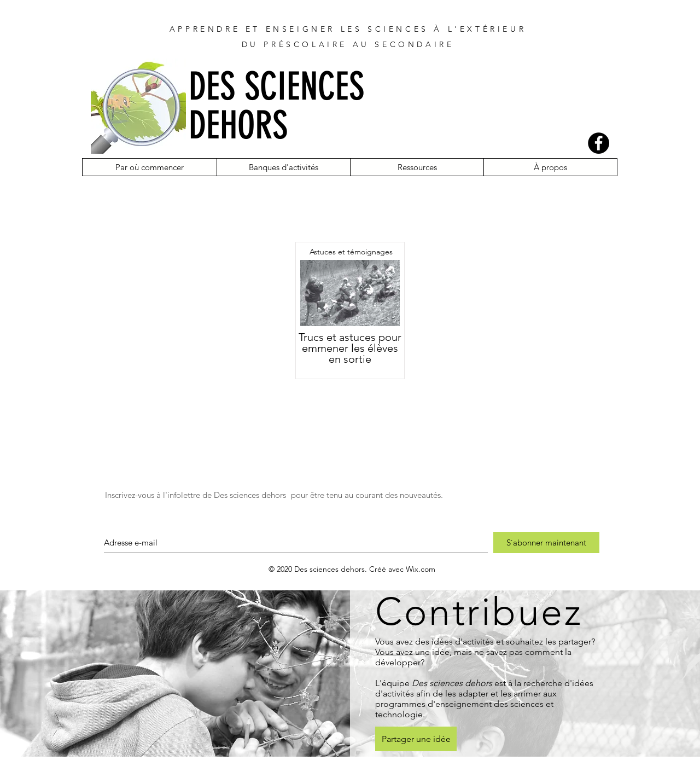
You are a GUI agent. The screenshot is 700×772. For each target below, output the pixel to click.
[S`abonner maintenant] (546, 542)
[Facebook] (599, 143)
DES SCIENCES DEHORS (276, 106)
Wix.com (421, 569)
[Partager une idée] (416, 739)
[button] (150, 167)
